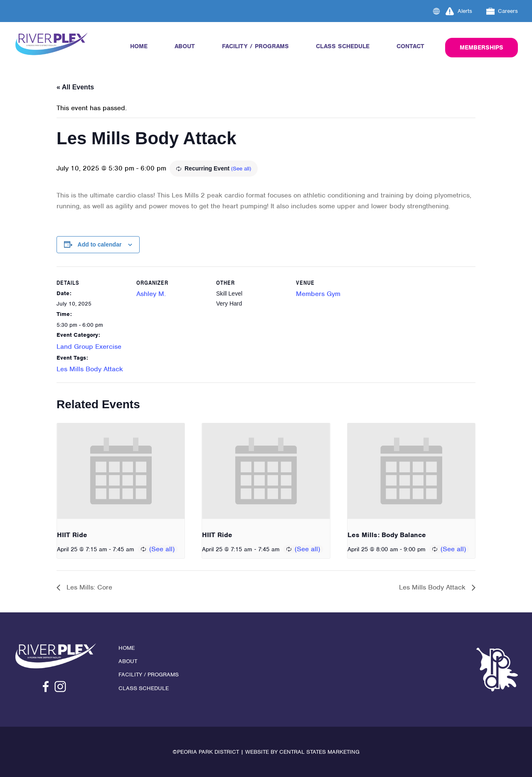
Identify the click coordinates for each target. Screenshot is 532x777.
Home (139, 46)
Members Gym (318, 294)
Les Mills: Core (88, 587)
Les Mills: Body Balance (387, 535)
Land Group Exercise (89, 347)
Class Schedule (343, 46)
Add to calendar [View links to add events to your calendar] (100, 244)
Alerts (459, 11)
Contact (410, 46)
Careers (502, 11)
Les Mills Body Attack (90, 369)
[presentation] (121, 471)
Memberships (482, 47)
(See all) (241, 169)
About (185, 46)
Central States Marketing (319, 752)
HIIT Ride (72, 535)
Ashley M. (151, 294)
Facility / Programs (255, 46)
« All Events (75, 87)
